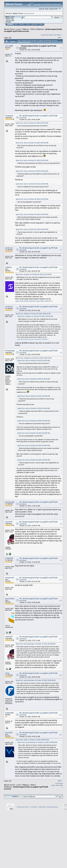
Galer (7, 673)
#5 (61, 309)
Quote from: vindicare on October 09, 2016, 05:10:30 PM (34, 274)
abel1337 (9, 522)
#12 (61, 639)
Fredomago (10, 351)
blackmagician (11, 502)
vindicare (9, 248)
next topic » (58, 35)
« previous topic (47, 35)
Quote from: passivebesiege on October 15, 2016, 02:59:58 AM (36, 644)
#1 (61, 48)
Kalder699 (9, 713)
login (25, 13)
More (41, 24)
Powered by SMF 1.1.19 (25, 807)
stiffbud (8, 267)
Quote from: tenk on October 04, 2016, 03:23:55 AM (32, 123)
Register (34, 24)
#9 (61, 560)
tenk (7, 46)
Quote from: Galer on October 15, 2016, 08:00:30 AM (32, 740)
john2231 (9, 733)
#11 (61, 601)
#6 (61, 353)
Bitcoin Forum (9, 29)
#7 (61, 504)
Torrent (8, 22)
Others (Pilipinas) (37, 29)
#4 (61, 269)
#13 (61, 675)
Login (28, 24)
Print (60, 37)
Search (22, 24)
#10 (61, 580)
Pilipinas (25, 29)
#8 (61, 524)
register (31, 13)
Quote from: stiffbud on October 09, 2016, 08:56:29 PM (33, 314)
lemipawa (9, 116)
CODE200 (9, 558)
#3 (61, 250)
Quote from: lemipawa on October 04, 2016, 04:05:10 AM (34, 358)
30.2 (13, 20)
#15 (61, 735)
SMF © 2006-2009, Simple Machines (46, 807)
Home (10, 24)
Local (19, 29)
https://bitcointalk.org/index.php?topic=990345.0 (34, 301)
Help (16, 24)
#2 (61, 118)
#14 (61, 715)
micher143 (10, 578)
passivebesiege (12, 599)
